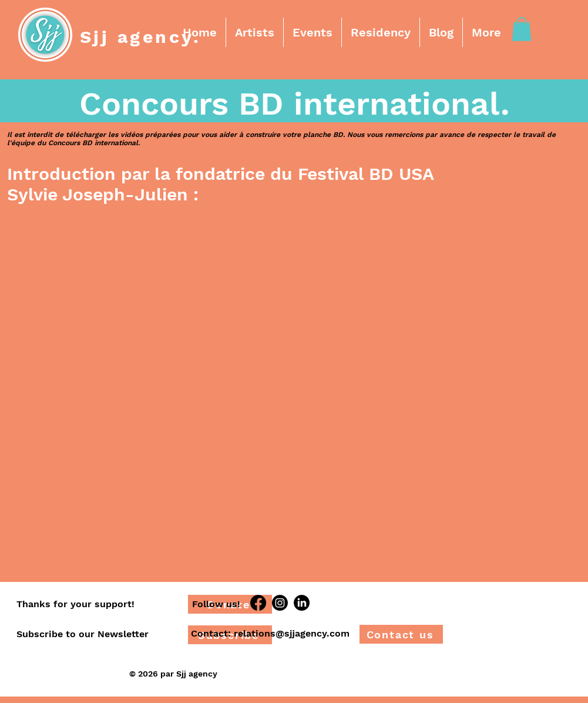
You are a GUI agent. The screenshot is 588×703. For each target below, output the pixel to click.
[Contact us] (401, 634)
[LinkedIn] (302, 603)
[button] (255, 32)
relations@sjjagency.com (292, 633)
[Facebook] (258, 603)
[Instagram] (280, 603)
